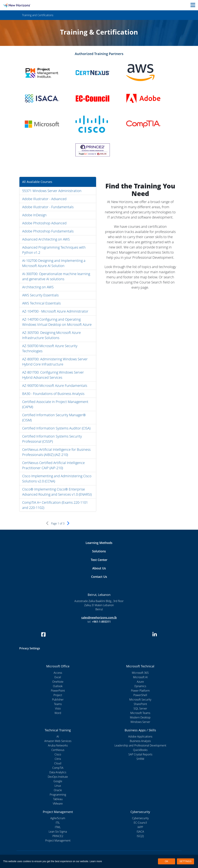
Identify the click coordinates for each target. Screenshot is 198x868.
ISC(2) (140, 836)
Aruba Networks (58, 745)
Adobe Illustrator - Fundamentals (48, 207)
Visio (58, 708)
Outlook (58, 686)
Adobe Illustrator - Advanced (44, 199)
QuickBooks (140, 750)
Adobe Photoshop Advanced (44, 223)
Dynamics (140, 686)
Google (58, 781)
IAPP (140, 827)
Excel (58, 677)
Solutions (99, 551)
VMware (58, 804)
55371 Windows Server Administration (52, 191)
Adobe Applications (140, 736)
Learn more (96, 861)
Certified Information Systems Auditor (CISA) (56, 428)
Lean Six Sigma (58, 832)
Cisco (58, 754)
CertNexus (58, 750)
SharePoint (140, 704)
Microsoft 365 (140, 673)
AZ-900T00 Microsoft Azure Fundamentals (55, 386)
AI (58, 736)
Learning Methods (99, 543)
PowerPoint (58, 691)
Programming (58, 795)
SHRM (140, 759)
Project (58, 695)
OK (167, 861)
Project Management (58, 840)
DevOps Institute (58, 777)
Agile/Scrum (58, 818)
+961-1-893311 (101, 622)
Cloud (58, 763)
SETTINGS (185, 861)
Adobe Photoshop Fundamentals (48, 231)
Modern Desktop (140, 717)
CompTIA (58, 768)
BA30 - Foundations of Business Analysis (53, 394)
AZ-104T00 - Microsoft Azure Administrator (55, 311)
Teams (58, 704)
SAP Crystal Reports (140, 754)
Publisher (58, 700)
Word (58, 713)
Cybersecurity (140, 818)
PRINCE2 (58, 836)
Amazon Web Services (58, 741)
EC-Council (140, 823)
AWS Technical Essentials (41, 303)
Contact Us (99, 577)
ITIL (58, 823)
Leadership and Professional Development (140, 745)
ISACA (140, 832)
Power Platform (140, 691)
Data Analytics (58, 772)
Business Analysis (140, 741)
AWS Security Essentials (40, 295)
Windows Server (140, 722)
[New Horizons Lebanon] (25, 5)
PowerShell (140, 695)
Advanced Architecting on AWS (46, 239)
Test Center (99, 560)
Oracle (58, 790)
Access (58, 673)
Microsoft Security (140, 700)
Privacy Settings (30, 648)
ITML (58, 827)
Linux (58, 786)
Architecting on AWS (38, 287)
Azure (140, 682)
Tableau (58, 799)
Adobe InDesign (34, 215)
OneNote (58, 682)
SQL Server (140, 708)
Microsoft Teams (140, 713)
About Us (99, 568)
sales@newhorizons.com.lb (99, 618)
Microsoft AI (140, 677)
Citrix (58, 759)
